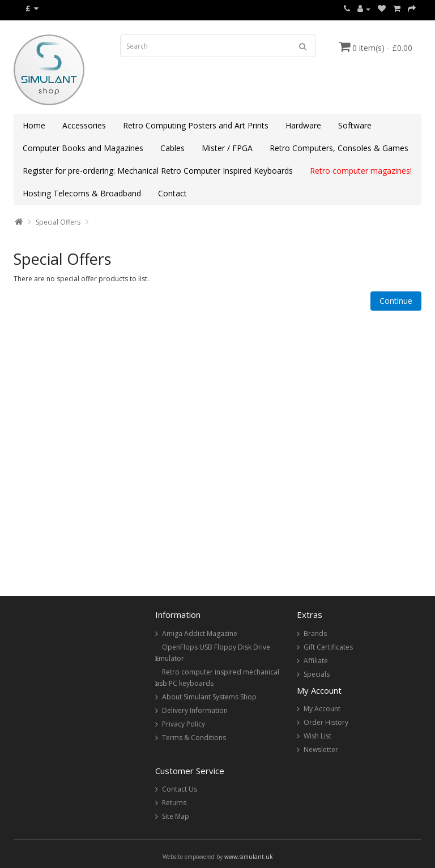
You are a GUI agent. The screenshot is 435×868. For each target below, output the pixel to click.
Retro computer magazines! (361, 171)
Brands (315, 633)
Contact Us (180, 789)
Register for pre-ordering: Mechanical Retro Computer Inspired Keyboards (158, 171)
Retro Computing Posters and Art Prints (196, 125)
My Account (322, 709)
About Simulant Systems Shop (209, 697)
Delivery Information (195, 710)
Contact (172, 193)
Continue (396, 301)
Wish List (317, 736)
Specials (317, 674)
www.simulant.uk (249, 857)
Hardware (303, 125)
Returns (174, 803)
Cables (172, 148)
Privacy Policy (184, 724)
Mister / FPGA (227, 148)
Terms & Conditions (194, 738)
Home (34, 125)
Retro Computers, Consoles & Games (339, 148)
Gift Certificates (328, 647)
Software (355, 125)
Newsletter (321, 749)
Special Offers (58, 222)
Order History (326, 722)
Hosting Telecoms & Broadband (82, 193)
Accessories (84, 125)
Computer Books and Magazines (83, 148)
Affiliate (316, 661)
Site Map (176, 816)
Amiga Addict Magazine (200, 633)
